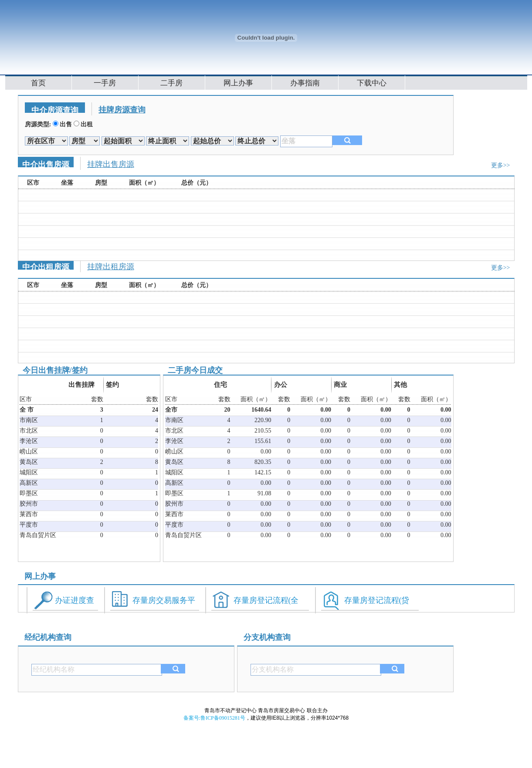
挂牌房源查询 (122, 110)
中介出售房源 (46, 164)
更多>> (501, 165)
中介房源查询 (55, 109)
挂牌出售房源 (111, 164)
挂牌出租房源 (111, 267)
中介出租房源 (46, 266)
